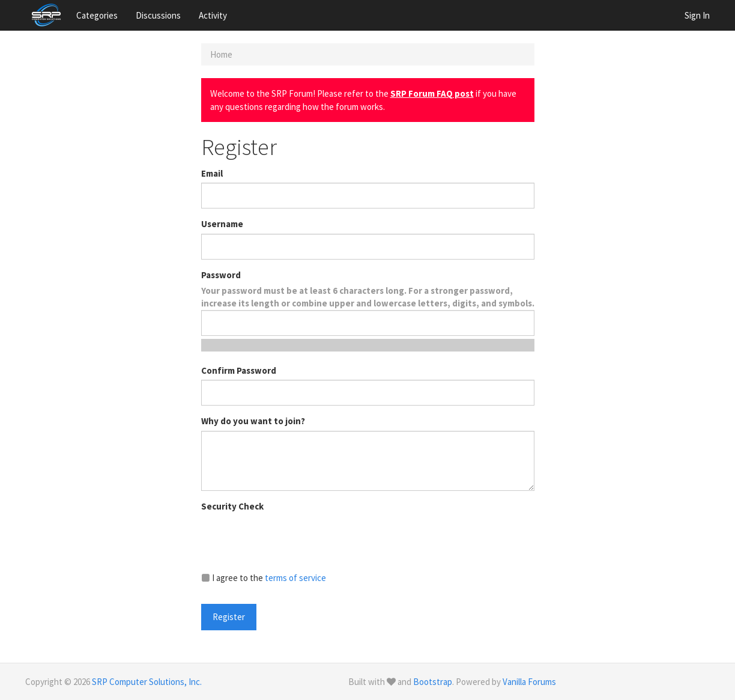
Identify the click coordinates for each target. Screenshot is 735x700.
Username (222, 224)
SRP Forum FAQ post (432, 93)
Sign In (697, 15)
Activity (213, 15)
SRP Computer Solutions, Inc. (147, 682)
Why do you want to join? (253, 421)
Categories (97, 15)
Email (212, 173)
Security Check (232, 506)
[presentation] (292, 539)
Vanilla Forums (529, 682)
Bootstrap (433, 682)
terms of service (295, 578)
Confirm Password (239, 370)
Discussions (158, 15)
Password (221, 275)
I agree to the (264, 578)
